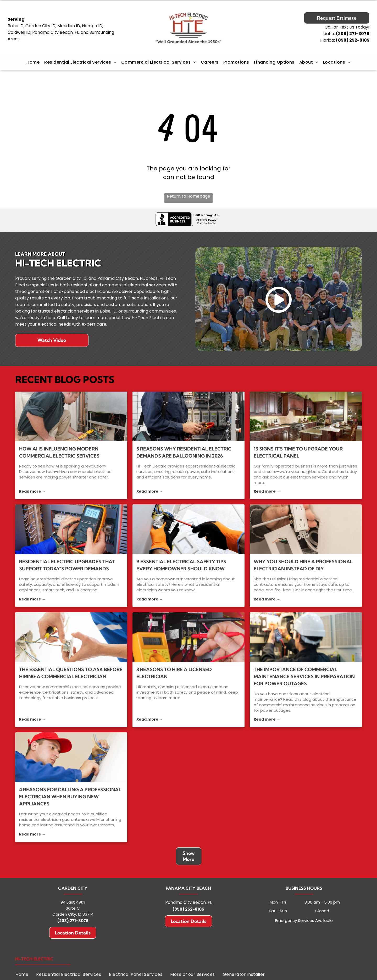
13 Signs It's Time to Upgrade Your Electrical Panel (298, 452)
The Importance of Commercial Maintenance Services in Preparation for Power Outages (304, 676)
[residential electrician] (188, 529)
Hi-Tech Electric (34, 959)
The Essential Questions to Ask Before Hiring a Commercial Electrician (71, 673)
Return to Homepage (188, 196)
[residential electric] (71, 529)
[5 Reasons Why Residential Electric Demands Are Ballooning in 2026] (188, 416)
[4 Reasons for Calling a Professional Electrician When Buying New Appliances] (71, 757)
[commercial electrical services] (71, 416)
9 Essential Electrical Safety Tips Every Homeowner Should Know (181, 565)
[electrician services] (306, 416)
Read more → (32, 491)
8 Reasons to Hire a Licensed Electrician (174, 673)
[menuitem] (33, 62)
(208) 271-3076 (73, 921)
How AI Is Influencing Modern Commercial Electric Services (59, 452)
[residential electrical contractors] (306, 529)
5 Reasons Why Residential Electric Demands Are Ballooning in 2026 (184, 452)
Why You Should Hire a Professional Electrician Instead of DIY (303, 565)
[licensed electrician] (188, 637)
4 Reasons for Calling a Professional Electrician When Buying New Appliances (70, 797)
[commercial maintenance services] (306, 637)
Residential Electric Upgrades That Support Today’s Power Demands (67, 565)
